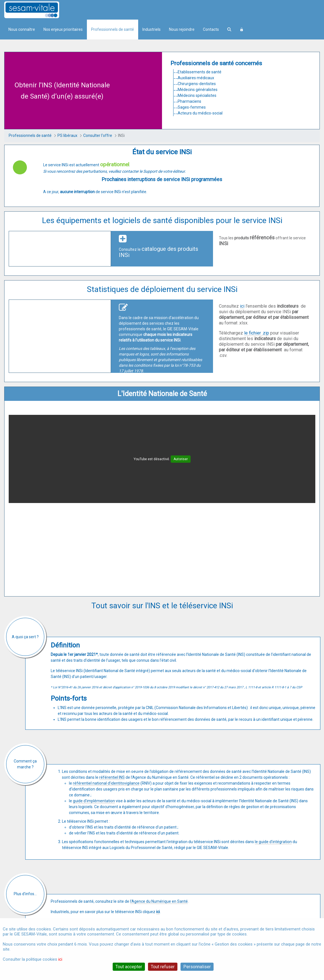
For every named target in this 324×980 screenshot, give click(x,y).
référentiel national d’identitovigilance (106, 783)
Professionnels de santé (113, 29)
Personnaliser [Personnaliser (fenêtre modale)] (197, 967)
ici (242, 306)
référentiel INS (112, 777)
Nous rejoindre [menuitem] (182, 29)
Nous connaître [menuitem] (22, 29)
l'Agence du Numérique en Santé (159, 901)
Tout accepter (129, 967)
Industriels (151, 29)
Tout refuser (163, 967)
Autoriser (181, 459)
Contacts (211, 29)
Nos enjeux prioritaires (63, 29)
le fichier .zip (257, 333)
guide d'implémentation (94, 801)
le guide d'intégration (273, 842)
